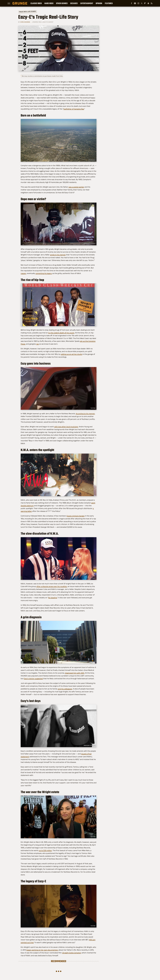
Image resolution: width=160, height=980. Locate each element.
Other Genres (62, 3)
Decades (74, 3)
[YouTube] (135, 3)
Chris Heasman (25, 22)
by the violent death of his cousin (61, 333)
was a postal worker (76, 187)
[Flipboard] (145, 3)
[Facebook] (132, 3)
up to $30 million (45, 850)
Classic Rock (36, 3)
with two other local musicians (66, 427)
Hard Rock (49, 3)
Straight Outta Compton (72, 953)
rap (37, 344)
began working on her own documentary (42, 950)
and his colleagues (65, 689)
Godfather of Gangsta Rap (74, 109)
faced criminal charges (76, 516)
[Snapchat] (148, 3)
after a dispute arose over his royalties (52, 586)
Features (109, 3)
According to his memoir (85, 414)
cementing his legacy (44, 273)
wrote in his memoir (58, 255)
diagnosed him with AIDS (75, 673)
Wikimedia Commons (90, 244)
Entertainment (87, 3)
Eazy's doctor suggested (33, 679)
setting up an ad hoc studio (72, 354)
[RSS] (152, 3)
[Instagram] (138, 3)
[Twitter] (142, 3)
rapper (23, 273)
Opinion (99, 3)
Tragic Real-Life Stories (27, 12)
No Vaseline (53, 598)
